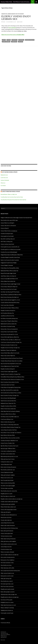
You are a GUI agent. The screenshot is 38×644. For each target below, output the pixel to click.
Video (4, 22)
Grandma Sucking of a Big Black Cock (9, 441)
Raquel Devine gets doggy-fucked (8, 273)
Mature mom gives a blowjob (7, 552)
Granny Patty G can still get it (7, 223)
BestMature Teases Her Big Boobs (8, 350)
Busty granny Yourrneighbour (8, 560)
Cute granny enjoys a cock (7, 462)
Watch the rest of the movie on (13, 35)
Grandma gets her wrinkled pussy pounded (11, 249)
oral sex (21, 42)
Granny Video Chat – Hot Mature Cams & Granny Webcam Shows (16, 2)
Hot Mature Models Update (10, 172)
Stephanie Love (4, 175)
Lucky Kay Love (4, 178)
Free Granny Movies (5, 623)
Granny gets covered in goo (7, 613)
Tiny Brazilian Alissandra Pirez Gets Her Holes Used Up (13, 200)
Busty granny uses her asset (7, 576)
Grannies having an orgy (6, 549)
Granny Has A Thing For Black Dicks (9, 321)
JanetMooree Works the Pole (7, 316)
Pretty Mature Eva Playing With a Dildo (10, 268)
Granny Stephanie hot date (7, 472)
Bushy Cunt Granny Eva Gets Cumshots (10, 260)
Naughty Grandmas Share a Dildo (8, 406)
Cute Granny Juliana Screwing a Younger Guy (11, 342)
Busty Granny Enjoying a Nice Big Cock (10, 297)
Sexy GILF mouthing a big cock (8, 239)
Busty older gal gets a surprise (8, 592)
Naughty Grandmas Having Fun (8, 310)
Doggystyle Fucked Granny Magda (9, 263)
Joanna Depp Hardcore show (7, 523)
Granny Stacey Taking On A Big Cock (9, 287)
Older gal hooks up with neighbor (8, 541)
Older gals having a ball (6, 579)
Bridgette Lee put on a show (7, 602)
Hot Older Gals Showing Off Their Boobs (10, 292)
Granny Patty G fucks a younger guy (9, 231)
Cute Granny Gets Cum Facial (8, 385)
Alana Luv (3, 183)
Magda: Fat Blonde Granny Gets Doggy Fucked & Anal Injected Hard (16, 218)
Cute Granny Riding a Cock (7, 419)
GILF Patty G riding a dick (7, 241)
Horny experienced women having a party (10, 571)
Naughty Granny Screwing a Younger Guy (10, 348)
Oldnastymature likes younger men (9, 594)
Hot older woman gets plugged (8, 486)
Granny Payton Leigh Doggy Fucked (9, 372)
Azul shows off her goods (7, 600)
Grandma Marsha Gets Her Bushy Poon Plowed (12, 358)
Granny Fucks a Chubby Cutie (8, 443)
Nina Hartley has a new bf (7, 581)
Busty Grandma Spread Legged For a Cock (10, 300)
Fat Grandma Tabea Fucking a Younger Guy (11, 427)
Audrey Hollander (5, 180)
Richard (20, 22)
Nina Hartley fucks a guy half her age (9, 220)
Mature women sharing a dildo (8, 483)
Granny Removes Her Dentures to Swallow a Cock (12, 379)
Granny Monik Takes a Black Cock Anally (10, 353)
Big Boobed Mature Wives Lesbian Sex (9, 271)
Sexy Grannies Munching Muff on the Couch (11, 364)
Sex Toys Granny (20, 14)
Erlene (9, 40)
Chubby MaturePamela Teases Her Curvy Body (12, 361)
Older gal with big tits (6, 512)
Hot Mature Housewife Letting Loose (9, 318)
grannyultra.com (30, 40)
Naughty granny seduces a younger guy (10, 597)
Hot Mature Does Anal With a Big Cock (10, 417)
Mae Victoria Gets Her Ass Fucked (9, 289)
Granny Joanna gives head (7, 533)
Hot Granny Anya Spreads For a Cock (9, 334)
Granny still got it (5, 228)
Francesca (15, 40)
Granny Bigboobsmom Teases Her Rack (10, 366)
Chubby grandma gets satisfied (8, 504)
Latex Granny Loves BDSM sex (5, 635)
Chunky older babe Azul (6, 520)
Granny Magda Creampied (7, 265)
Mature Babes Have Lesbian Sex (8, 281)
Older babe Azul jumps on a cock (8, 605)
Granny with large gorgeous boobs (9, 510)
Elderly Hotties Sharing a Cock (8, 422)
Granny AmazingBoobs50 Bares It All (9, 279)
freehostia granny (3, 632)
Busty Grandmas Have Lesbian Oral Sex (10, 382)
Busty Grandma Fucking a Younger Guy (10, 395)
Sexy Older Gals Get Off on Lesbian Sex (10, 390)
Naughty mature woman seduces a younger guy (12, 499)
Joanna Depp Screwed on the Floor (9, 430)
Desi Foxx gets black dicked (7, 480)
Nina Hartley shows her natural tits (9, 491)
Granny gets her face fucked (7, 236)
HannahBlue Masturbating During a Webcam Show (12, 377)
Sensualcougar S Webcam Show (8, 448)
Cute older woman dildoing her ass (9, 515)
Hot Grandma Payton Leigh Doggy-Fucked (10, 284)
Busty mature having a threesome (8, 467)
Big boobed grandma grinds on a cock (9, 456)
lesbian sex (14, 42)
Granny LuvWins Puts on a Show (8, 414)
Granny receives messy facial (7, 244)
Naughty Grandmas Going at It (8, 369)
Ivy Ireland (3, 186)
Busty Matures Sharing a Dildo (8, 435)
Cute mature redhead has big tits (8, 451)
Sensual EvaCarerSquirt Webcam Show (10, 308)
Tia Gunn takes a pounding (7, 488)
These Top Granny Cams (4, 633)
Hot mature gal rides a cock (7, 584)
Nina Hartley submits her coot (8, 470)
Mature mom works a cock (7, 478)
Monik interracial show (6, 517)
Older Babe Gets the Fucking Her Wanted (10, 411)
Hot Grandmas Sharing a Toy (7, 313)
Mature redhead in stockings (7, 608)
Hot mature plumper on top (7, 563)
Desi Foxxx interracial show (7, 586)
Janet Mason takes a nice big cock (8, 276)
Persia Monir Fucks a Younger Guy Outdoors (11, 433)
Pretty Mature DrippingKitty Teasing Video (11, 387)
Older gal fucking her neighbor (8, 475)
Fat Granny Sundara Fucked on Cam (9, 345)
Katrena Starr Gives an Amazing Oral (9, 329)
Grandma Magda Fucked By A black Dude (10, 257)
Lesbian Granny (11, 14)
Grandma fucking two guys (7, 234)
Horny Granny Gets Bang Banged (8, 398)
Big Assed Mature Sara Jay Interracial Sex (10, 438)
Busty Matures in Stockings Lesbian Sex (10, 425)
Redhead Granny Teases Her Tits (8, 403)
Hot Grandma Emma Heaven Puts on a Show (11, 393)
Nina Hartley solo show (6, 565)
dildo (4, 40)
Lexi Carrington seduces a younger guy (10, 555)
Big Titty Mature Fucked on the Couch (9, 446)
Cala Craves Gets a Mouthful (7, 305)
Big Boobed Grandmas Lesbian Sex (9, 324)
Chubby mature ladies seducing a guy (9, 502)
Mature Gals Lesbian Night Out (8, 356)
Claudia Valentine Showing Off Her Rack (10, 303)
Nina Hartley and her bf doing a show (9, 528)
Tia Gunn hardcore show (6, 536)
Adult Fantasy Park (4, 637)
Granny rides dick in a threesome (8, 226)
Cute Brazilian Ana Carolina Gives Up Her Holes (12, 197)
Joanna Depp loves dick (6, 547)
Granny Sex (4, 14)
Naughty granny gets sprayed (7, 589)
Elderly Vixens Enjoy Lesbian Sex (16, 18)
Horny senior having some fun (8, 557)
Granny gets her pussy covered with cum (10, 247)
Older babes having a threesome (8, 539)
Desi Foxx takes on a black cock (8, 496)
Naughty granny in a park (7, 494)
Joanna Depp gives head (6, 464)
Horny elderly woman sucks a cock (9, 544)
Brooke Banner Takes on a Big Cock (9, 194)
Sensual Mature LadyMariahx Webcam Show (11, 295)
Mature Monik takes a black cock (8, 507)
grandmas (21, 40)
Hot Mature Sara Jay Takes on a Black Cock (11, 340)
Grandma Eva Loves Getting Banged (9, 252)
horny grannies (12, 27)
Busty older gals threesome (7, 531)
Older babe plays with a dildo (7, 568)
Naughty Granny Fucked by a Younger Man (11, 374)
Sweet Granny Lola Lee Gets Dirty (8, 401)
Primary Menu (36, 2)
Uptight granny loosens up (7, 610)
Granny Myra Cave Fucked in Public (9, 332)
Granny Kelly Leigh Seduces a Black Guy (10, 337)
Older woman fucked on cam (7, 573)
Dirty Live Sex (3, 640)
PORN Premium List (4, 636)
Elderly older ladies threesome (8, 525)
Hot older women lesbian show (8, 454)
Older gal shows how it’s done (8, 459)
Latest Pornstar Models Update (11, 191)
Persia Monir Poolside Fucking (8, 326)
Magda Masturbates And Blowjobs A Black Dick (12, 255)
